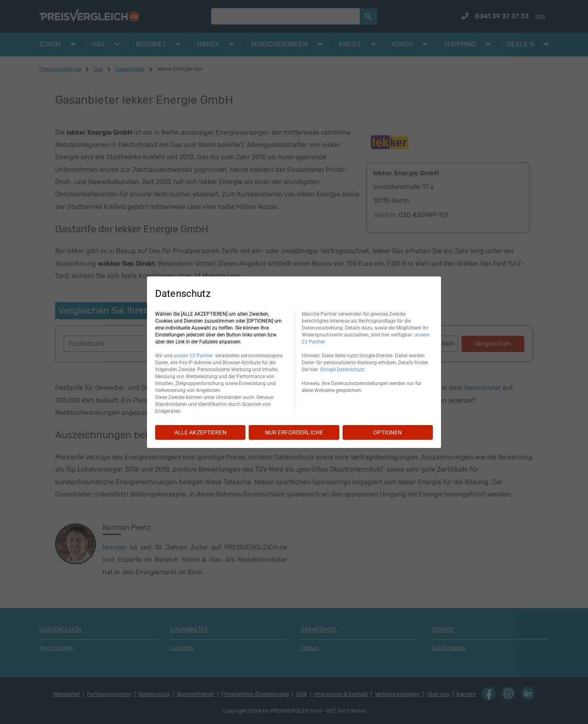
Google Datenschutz (342, 370)
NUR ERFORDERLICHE (294, 432)
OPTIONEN (388, 432)
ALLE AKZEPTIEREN (200, 432)
